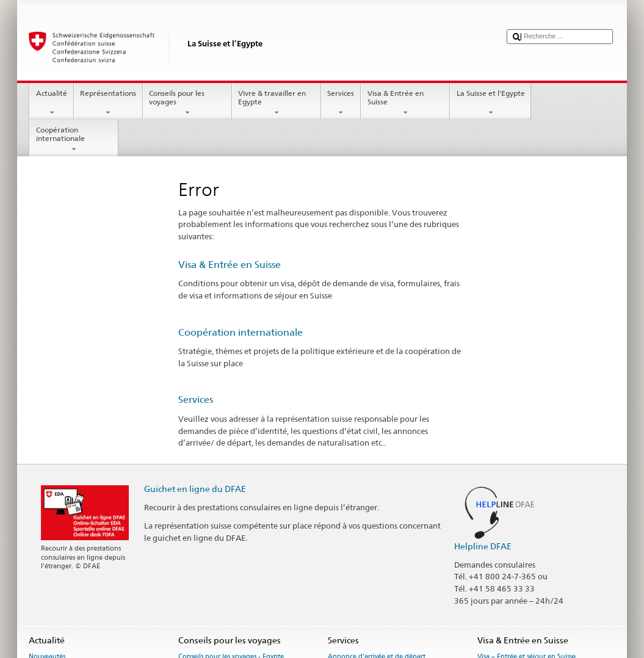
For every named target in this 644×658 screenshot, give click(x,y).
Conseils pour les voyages (187, 103)
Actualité (51, 103)
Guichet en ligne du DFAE (195, 489)
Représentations (108, 103)
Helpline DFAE (483, 546)
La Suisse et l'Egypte (490, 103)
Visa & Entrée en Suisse (405, 103)
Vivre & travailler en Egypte (277, 103)
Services (341, 103)
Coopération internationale (74, 140)
